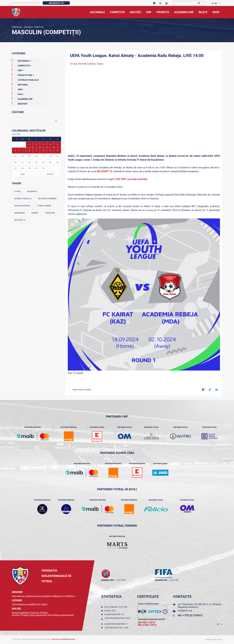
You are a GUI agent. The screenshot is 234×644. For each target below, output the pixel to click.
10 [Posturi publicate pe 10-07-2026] (43, 150)
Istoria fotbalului (23, 199)
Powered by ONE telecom (214, 640)
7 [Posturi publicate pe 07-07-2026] (22, 150)
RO (214, 3)
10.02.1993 (121, 580)
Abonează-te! (56, 3)
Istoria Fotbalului (25, 79)
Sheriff (35, 213)
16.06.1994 (174, 580)
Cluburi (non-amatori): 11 (116, 624)
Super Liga (50, 213)
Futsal (18, 191)
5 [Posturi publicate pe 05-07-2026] (58, 144)
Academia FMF (22, 98)
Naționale (21, 60)
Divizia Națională (22, 206)
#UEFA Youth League (82, 390)
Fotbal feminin (44, 206)
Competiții (38, 27)
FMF (18, 70)
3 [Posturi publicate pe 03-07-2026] (44, 144)
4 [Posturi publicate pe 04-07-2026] (51, 144)
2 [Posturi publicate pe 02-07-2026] (36, 144)
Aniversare (20, 213)
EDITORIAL (20, 84)
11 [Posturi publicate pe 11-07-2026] (50, 150)
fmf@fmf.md (185, 611)
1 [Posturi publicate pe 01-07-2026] (29, 144)
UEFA (17, 89)
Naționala (32, 191)
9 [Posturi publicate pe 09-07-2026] (36, 150)
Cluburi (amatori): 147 (115, 614)
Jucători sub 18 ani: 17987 (117, 628)
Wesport (20, 103)
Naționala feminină (47, 199)
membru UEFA (108, 580)
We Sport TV (20, 220)
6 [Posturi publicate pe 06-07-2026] (15, 150)
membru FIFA (161, 580)
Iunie (22, 174)
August (50, 174)
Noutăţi (28, 27)
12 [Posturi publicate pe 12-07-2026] (57, 150)
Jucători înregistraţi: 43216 (117, 619)
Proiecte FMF (23, 75)
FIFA (18, 94)
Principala (17, 27)
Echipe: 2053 (110, 611)
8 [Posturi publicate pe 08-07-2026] (29, 150)
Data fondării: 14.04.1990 (116, 607)
